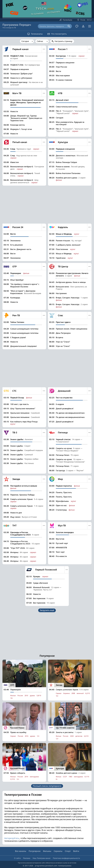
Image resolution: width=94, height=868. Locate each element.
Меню (44, 49)
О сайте (17, 858)
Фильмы (47, 851)
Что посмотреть (58, 34)
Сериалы (58, 851)
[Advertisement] (47, 205)
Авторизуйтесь (12, 838)
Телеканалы (34, 34)
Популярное (35, 851)
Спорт (68, 851)
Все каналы (21, 851)
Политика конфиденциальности (66, 858)
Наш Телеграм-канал (42, 858)
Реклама (27, 858)
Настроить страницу (63, 41)
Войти (76, 851)
